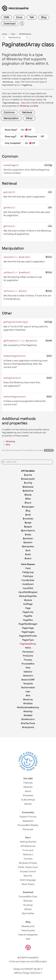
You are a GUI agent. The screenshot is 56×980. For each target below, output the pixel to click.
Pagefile (28, 616)
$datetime (28, 491)
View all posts (28, 930)
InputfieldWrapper (28, 592)
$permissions (28, 530)
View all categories (28, 935)
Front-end (28, 850)
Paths (28, 648)
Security (28, 876)
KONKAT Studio (32, 969)
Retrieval (27, 112)
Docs (19, 17)
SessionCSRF (28, 680)
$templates (28, 546)
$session (28, 542)
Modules (28, 787)
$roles (28, 535)
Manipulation (11, 118)
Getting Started (28, 842)
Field (28, 568)
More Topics (28, 884)
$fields (28, 495)
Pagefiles (28, 620)
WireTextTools (28, 723)
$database (28, 487)
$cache (28, 475)
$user (28, 554)
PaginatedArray (28, 644)
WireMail (28, 715)
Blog (44, 17)
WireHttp (28, 711)
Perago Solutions (31, 973)
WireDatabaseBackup (28, 707)
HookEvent (28, 584)
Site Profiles (28, 913)
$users (28, 558)
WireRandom (28, 719)
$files (28, 499)
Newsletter (28, 821)
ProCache (28, 656)
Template (28, 684)
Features (28, 783)
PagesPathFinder (28, 636)
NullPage (28, 604)
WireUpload (28, 727)
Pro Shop (28, 905)
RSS (28, 939)
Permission (28, 652)
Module (28, 600)
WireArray (25, 106)
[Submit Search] (22, 24)
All (21, 136)
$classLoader (28, 479)
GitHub (28, 804)
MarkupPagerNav (28, 596)
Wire (36, 106)
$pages (28, 527)
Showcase (28, 795)
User (28, 692)
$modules (28, 519)
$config (28, 483)
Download (10, 24)
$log (28, 511)
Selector (28, 672)
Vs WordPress (28, 800)
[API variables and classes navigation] (17, 38)
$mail (28, 515)
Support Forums (28, 817)
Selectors (28, 676)
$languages (28, 507)
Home (5, 34)
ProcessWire (28, 664)
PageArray (28, 612)
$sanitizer (28, 538)
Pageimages (28, 632)
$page (28, 523)
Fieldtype (28, 576)
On (21, 130)
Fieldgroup (28, 572)
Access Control (28, 871)
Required (31, 136)
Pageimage (28, 628)
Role (28, 668)
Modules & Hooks (28, 863)
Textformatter (28, 687)
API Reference (25, 34)
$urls (28, 550)
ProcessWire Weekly (28, 825)
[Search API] (27, 462)
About (28, 791)
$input (28, 503)
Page (28, 608)
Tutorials (28, 859)
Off (28, 130)
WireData (28, 703)
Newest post (28, 926)
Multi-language (28, 880)
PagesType (28, 640)
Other (29, 118)
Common (9, 112)
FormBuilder (28, 580)
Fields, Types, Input (28, 867)
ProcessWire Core (28, 897)
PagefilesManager (28, 624)
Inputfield (28, 588)
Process (28, 660)
